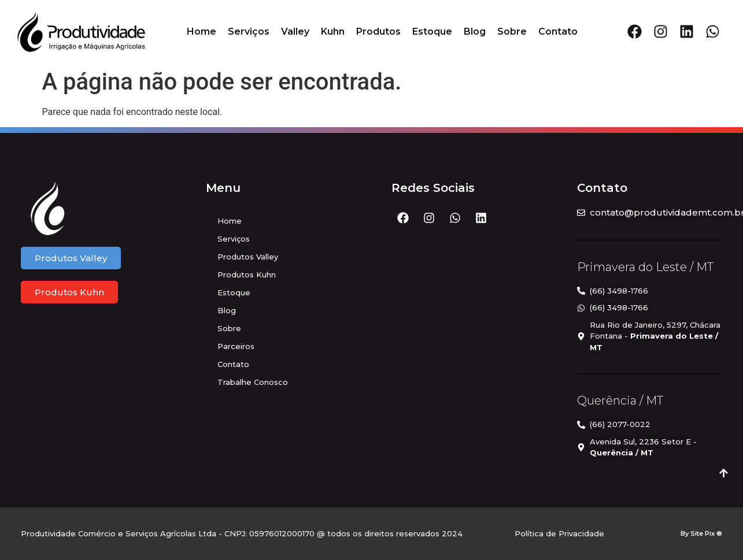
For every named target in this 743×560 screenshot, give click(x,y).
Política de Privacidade (559, 533)
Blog (475, 31)
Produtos (378, 31)
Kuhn (333, 31)
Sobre (512, 31)
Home (202, 31)
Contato (558, 31)
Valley (295, 31)
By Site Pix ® (701, 533)
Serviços (249, 31)
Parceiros (236, 346)
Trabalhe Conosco (253, 382)
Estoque (432, 31)
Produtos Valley (248, 257)
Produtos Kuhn (247, 275)
